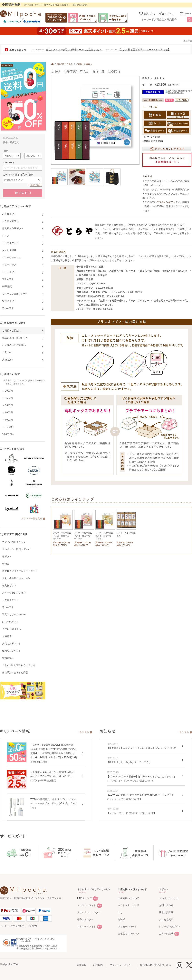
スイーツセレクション (14, 593)
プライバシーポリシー (121, 965)
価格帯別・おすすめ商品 (15, 673)
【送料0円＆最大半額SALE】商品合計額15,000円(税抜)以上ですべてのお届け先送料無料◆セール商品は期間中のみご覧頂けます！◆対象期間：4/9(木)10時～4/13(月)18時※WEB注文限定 (54, 753)
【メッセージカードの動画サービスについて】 (131, 813)
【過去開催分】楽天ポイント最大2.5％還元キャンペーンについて (141, 748)
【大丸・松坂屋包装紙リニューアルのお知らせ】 (144, 50)
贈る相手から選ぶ (65, 64)
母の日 (6, 564)
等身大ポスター (85, 919)
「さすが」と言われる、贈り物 (19, 665)
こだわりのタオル (12, 629)
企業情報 (82, 965)
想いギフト (8, 607)
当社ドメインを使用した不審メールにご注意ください (74, 50)
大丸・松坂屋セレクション (16, 578)
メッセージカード (127, 927)
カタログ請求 (166, 934)
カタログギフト (10, 600)
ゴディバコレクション (14, 542)
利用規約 (98, 965)
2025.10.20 (111, 50)
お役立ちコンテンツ (129, 934)
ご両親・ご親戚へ (84, 64)
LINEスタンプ (85, 898)
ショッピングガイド (170, 927)
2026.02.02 (38, 50)
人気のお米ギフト (12, 644)
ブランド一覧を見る (32, 519)
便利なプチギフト (12, 651)
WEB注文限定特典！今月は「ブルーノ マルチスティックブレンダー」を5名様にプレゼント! (53, 804)
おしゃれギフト (10, 622)
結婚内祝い (8, 658)
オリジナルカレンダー (89, 912)
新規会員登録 (166, 912)
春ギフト (7, 557)
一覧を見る (83, 732)
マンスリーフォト (87, 905)
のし (120, 912)
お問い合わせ (166, 905)
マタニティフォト (87, 927)
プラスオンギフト (166, 202)
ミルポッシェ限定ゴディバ (16, 549)
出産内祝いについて (129, 898)
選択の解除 (36, 185)
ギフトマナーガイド (129, 905)
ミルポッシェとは (168, 898)
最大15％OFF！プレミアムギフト (20, 571)
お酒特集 (7, 636)
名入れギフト (9, 586)
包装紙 (121, 919)
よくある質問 (166, 919)
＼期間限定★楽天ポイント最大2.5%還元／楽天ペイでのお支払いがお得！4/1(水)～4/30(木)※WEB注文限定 (53, 776)
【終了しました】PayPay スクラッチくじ (129, 762)
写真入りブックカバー (14, 615)
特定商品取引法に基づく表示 (156, 965)
